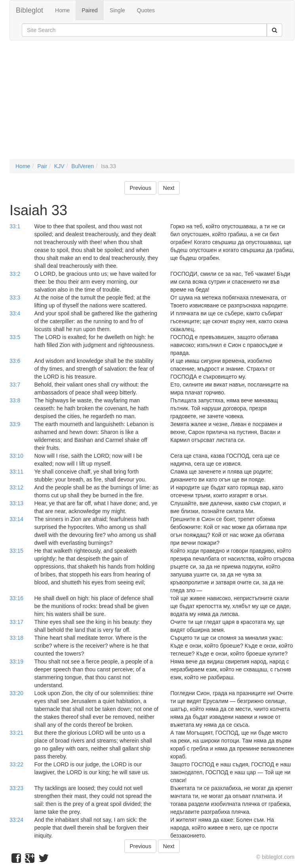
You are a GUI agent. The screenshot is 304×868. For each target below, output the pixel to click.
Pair (42, 166)
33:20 (16, 693)
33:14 (16, 519)
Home (62, 10)
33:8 (15, 400)
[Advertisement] (152, 104)
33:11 (16, 472)
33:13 (16, 503)
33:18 (16, 638)
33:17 (16, 622)
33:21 (16, 733)
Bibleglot (29, 10)
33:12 (16, 487)
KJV (59, 166)
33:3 (15, 298)
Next (169, 188)
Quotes (146, 10)
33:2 (15, 274)
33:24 (16, 820)
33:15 (16, 551)
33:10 (16, 456)
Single (117, 10)
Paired (89, 10)
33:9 (15, 424)
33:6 (15, 361)
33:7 (15, 385)
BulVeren (83, 166)
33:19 (16, 661)
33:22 (16, 764)
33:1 (15, 226)
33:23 (16, 788)
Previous (140, 188)
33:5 (15, 337)
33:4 (15, 313)
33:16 (16, 598)
